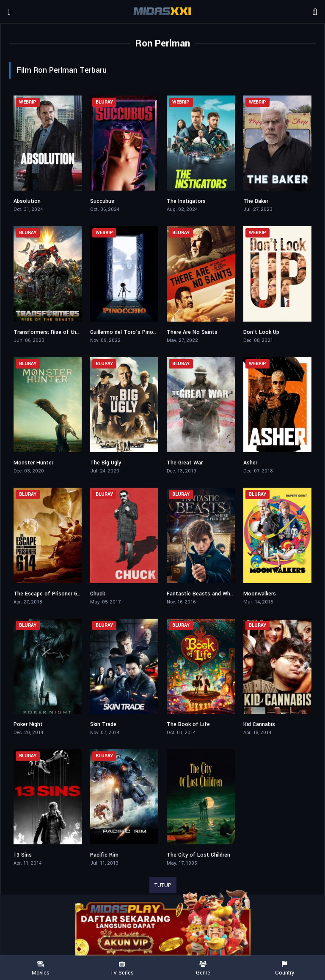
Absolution (27, 201)
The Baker (256, 201)
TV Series (122, 968)
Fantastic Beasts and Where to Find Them (220, 594)
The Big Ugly (106, 463)
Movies (41, 968)
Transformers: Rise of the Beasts (56, 332)
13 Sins (23, 855)
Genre (203, 968)
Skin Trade (103, 724)
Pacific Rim (104, 855)
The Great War (185, 463)
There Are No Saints (192, 332)
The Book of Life (188, 724)
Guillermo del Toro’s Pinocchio (128, 332)
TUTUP (163, 885)
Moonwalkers (260, 594)
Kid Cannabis (259, 724)
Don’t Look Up (261, 332)
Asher (250, 463)
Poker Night (28, 724)
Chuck (98, 594)
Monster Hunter (33, 463)
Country (284, 968)
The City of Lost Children (198, 855)
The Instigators (186, 201)
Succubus (102, 201)
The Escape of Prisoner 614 (48, 594)
